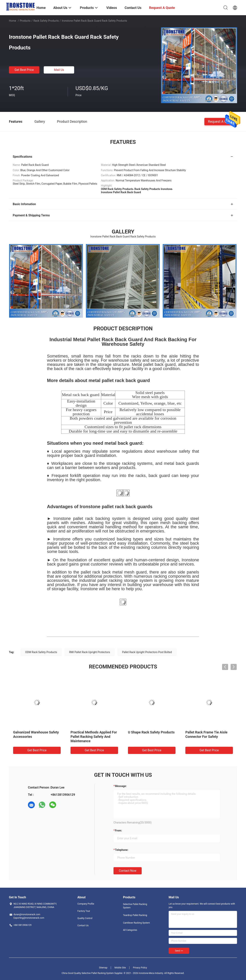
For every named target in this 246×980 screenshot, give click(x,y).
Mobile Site (120, 968)
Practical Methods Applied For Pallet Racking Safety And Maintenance (94, 737)
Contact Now (128, 871)
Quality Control (85, 918)
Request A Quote (221, 121)
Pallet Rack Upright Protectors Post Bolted (147, 652)
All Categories (130, 930)
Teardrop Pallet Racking (135, 915)
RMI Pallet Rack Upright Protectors (90, 652)
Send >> (179, 951)
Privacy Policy (140, 968)
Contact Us (83, 925)
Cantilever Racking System (136, 923)
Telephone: (122, 850)
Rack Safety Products (46, 21)
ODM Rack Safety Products (41, 652)
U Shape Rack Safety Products (151, 732)
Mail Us (59, 70)
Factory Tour (84, 911)
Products (25, 21)
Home (13, 21)
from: (118, 831)
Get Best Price (24, 70)
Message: (121, 786)
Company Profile (86, 904)
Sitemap (103, 968)
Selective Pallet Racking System (135, 906)
